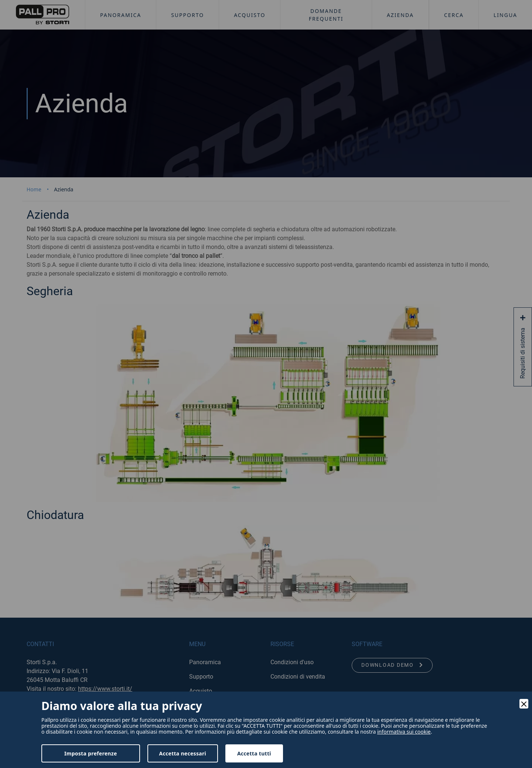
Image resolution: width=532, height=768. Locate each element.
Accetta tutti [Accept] (254, 753)
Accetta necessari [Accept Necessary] (183, 753)
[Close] (524, 704)
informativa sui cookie (404, 732)
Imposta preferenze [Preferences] (91, 753)
